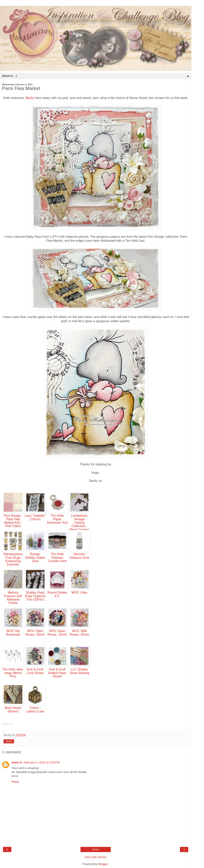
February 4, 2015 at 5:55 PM (42, 762)
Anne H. (17, 762)
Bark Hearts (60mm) (13, 709)
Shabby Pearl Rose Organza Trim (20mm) (35, 596)
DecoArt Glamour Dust (79, 556)
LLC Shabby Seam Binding (79, 671)
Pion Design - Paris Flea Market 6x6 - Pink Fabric (13, 521)
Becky (30, 98)
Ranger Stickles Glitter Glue (35, 558)
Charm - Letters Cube (35, 709)
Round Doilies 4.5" (57, 594)
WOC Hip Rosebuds (13, 633)
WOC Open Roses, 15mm (57, 633)
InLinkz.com (7, 724)
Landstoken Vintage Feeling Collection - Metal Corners (79, 523)
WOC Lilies (79, 593)
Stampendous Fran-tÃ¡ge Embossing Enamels (13, 559)
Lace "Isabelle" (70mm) (35, 517)
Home (96, 849)
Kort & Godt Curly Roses (35, 671)
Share (9, 741)
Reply (15, 782)
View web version (96, 857)
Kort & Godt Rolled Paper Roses (57, 673)
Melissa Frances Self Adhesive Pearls (13, 598)
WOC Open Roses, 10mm (35, 633)
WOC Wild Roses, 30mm (79, 633)
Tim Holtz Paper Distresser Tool (57, 519)
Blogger (103, 864)
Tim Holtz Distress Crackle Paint (57, 558)
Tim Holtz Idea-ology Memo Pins (13, 673)
